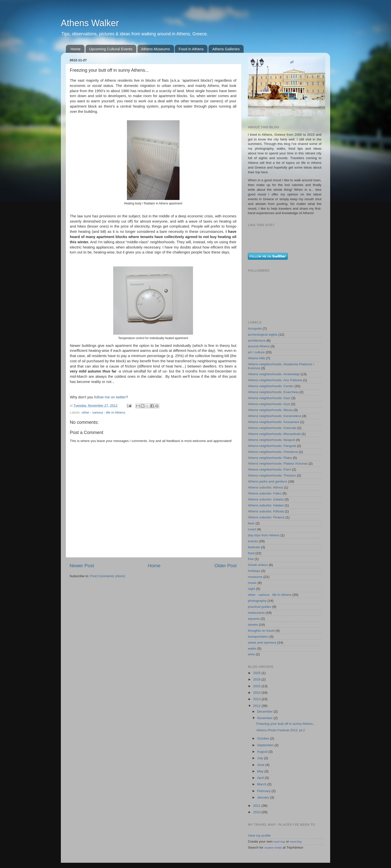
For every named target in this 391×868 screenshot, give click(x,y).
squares (254, 619)
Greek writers (258, 565)
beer (251, 523)
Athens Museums (156, 49)
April (261, 778)
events (253, 541)
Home (76, 49)
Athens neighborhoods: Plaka (270, 458)
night (251, 589)
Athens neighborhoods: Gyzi (269, 404)
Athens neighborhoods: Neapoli (271, 440)
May (261, 771)
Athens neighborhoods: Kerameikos (275, 416)
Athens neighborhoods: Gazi (269, 398)
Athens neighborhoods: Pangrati (272, 446)
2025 (257, 673)
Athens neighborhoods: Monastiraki (274, 434)
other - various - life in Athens (103, 412)
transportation (258, 637)
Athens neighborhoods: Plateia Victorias (278, 464)
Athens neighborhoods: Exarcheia (273, 392)
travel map (279, 842)
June (261, 765)
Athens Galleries (226, 49)
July (261, 758)
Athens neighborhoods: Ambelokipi (274, 374)
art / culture (256, 352)
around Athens (259, 346)
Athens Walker (90, 23)
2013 (257, 699)
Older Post (226, 566)
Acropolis (255, 329)
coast (252, 529)
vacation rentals (273, 848)
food (251, 553)
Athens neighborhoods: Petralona (273, 452)
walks (252, 649)
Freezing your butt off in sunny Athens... (286, 724)
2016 (257, 679)
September (266, 745)
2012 (257, 706)
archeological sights (263, 335)
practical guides (260, 607)
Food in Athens (191, 49)
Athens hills (256, 358)
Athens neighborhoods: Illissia (270, 410)
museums (255, 577)
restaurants (256, 613)
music (252, 583)
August (263, 752)
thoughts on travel (261, 631)
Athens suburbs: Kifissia (266, 511)
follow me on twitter (110, 397)
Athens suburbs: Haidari (266, 505)
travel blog (296, 842)
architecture (257, 341)
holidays (254, 571)
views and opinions (262, 643)
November (265, 718)
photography (257, 601)
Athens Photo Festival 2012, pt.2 (281, 730)
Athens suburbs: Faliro (265, 493)
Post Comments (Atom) (108, 576)
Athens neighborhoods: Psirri (269, 469)
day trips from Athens (264, 535)
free (251, 559)
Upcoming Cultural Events (111, 49)
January (264, 797)
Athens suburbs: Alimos (265, 487)
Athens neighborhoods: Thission (272, 475)
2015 (257, 686)
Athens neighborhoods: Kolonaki (272, 428)
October (264, 738)
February (264, 791)
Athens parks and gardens (268, 481)
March (262, 784)
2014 (257, 693)
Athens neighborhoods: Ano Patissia (275, 380)
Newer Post (82, 566)
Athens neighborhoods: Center (271, 386)
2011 (257, 806)
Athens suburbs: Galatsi (266, 499)
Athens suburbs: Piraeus (266, 517)
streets (253, 625)
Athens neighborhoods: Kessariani (274, 422)
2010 (257, 812)
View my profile (259, 836)
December (265, 712)
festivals (254, 547)
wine (251, 654)
